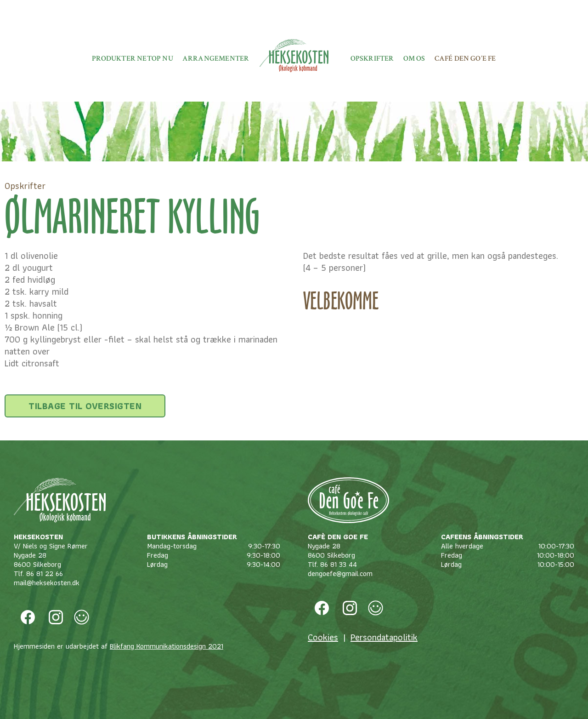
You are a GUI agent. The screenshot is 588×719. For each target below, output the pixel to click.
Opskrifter (372, 59)
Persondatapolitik (384, 637)
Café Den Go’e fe (465, 59)
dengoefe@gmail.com (340, 573)
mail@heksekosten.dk (47, 583)
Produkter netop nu (133, 59)
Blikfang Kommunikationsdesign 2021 (167, 646)
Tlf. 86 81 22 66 (38, 573)
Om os (414, 59)
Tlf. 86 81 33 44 (332, 564)
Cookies (323, 637)
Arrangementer (216, 59)
